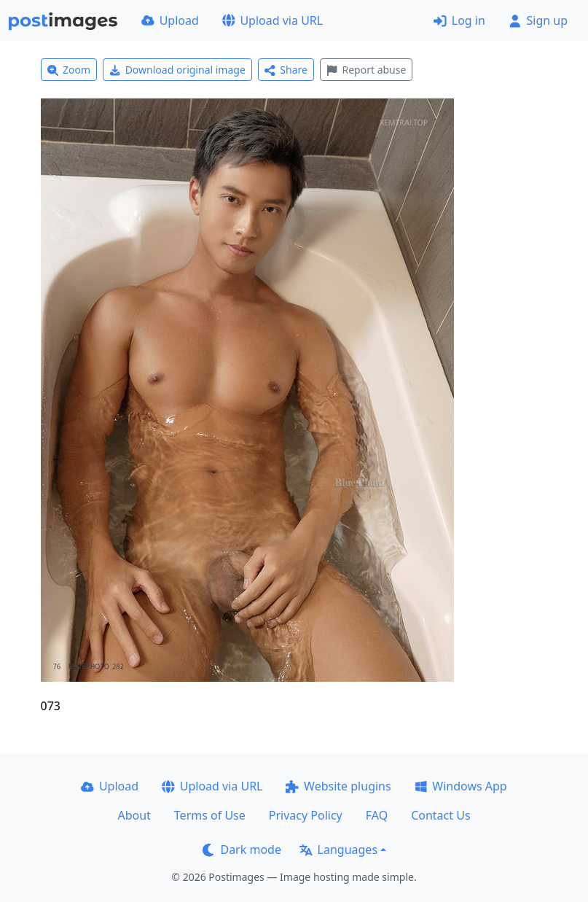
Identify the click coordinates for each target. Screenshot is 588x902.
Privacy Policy (306, 815)
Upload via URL (273, 20)
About (134, 815)
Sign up (538, 20)
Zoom (69, 70)
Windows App (461, 786)
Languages (338, 849)
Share (286, 70)
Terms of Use (210, 815)
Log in (459, 20)
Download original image (177, 70)
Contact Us (440, 815)
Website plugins (338, 786)
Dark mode (242, 849)
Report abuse (366, 70)
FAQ (377, 815)
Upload (170, 20)
